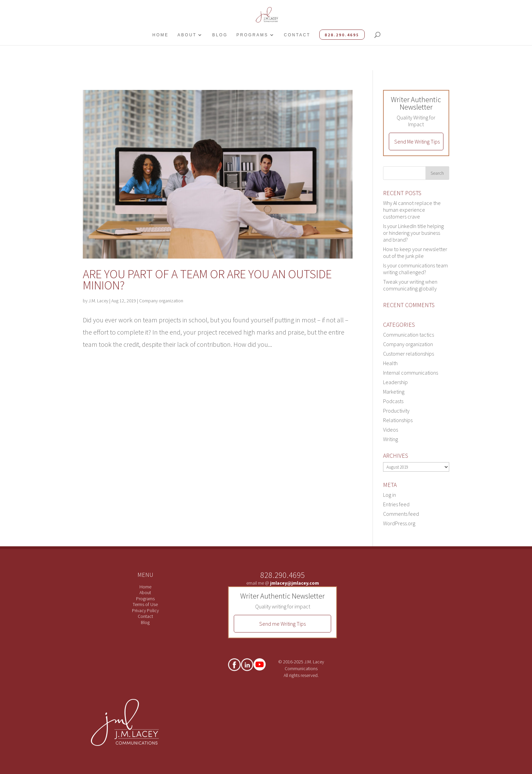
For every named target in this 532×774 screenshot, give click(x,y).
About (187, 35)
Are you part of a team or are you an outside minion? (207, 280)
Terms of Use (145, 604)
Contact (297, 35)
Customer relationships (408, 354)
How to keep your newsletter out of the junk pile (415, 252)
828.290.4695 (342, 35)
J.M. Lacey (98, 301)
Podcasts (393, 401)
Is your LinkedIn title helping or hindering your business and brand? (413, 233)
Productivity (396, 411)
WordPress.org (399, 523)
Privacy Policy (145, 610)
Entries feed (396, 504)
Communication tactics (408, 335)
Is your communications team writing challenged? (415, 269)
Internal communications (411, 373)
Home (160, 35)
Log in (389, 495)
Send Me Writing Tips (417, 141)
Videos (391, 430)
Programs (252, 35)
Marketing (394, 392)
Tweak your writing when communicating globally (410, 285)
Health (390, 363)
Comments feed (401, 514)
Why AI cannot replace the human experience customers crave (412, 210)
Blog (220, 35)
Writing (391, 439)
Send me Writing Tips (282, 624)
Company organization (161, 301)
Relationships (398, 420)
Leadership (395, 382)
